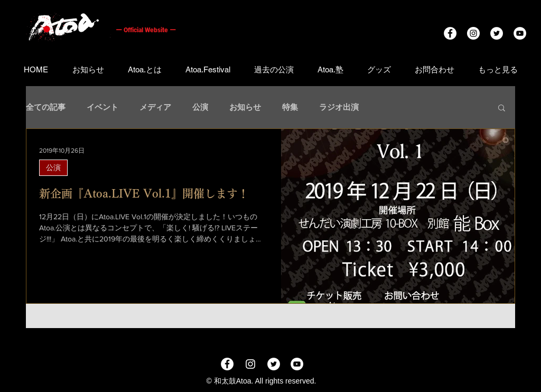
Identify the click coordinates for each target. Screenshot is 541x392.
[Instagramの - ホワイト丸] (473, 33)
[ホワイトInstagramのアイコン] (250, 364)
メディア (155, 107)
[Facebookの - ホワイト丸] (450, 33)
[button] (502, 109)
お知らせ (245, 107)
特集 (290, 107)
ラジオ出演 (339, 107)
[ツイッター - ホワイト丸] (497, 33)
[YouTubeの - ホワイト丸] (520, 33)
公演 (200, 107)
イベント (102, 107)
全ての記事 (46, 107)
